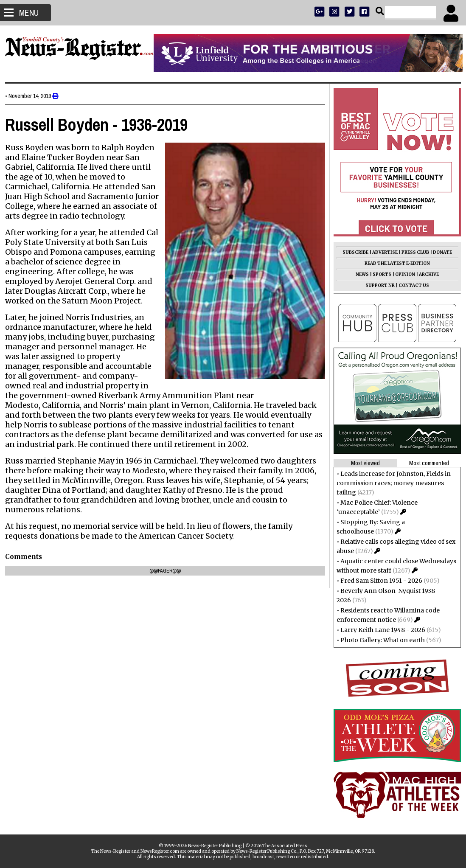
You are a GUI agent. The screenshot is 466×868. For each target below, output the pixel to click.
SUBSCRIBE (352, 252)
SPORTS (379, 274)
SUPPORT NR (377, 285)
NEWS (359, 274)
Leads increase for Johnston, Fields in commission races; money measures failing (390, 483)
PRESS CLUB (412, 252)
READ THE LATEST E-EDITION (394, 263)
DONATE (439, 252)
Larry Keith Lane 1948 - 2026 (379, 630)
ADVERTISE (382, 252)
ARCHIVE (425, 274)
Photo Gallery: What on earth (379, 640)
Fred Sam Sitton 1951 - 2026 (378, 581)
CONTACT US (410, 285)
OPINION (402, 274)
